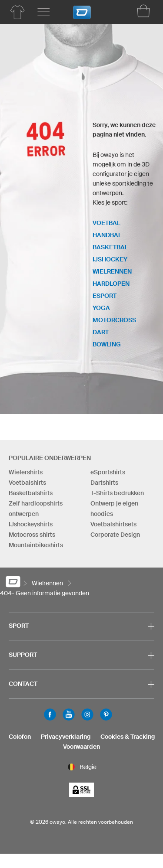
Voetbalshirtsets (113, 524)
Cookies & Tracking (128, 737)
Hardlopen (111, 284)
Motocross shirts (32, 535)
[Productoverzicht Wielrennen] (17, 12)
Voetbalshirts (27, 483)
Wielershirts (26, 472)
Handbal (107, 235)
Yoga (101, 308)
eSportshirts (108, 472)
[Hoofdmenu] (43, 12)
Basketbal (110, 247)
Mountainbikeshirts (36, 545)
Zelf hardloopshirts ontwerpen (36, 509)
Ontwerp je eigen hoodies (114, 509)
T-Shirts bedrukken (117, 493)
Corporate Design (115, 535)
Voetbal (106, 223)
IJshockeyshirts (31, 524)
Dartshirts (104, 483)
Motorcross (114, 320)
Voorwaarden (81, 747)
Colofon (20, 737)
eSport (105, 296)
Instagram (87, 715)
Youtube (69, 715)
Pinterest (106, 715)
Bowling (107, 344)
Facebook (50, 715)
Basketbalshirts (31, 493)
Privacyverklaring (66, 737)
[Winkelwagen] (143, 11)
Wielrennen (112, 271)
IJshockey (110, 259)
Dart (101, 332)
